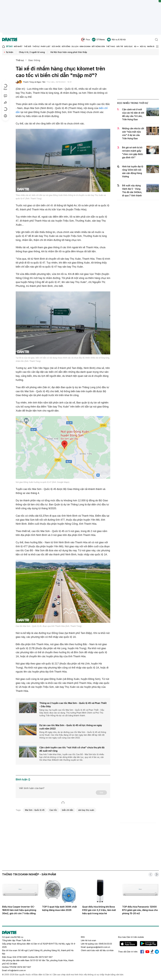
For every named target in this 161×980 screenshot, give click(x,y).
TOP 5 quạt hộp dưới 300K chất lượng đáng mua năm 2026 (60, 908)
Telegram (157, 952)
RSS (83, 937)
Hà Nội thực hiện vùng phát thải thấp (69, 52)
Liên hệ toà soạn (88, 940)
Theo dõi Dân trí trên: (128, 952)
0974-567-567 (24, 967)
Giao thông (34, 60)
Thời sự (20, 60)
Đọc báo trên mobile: (131, 937)
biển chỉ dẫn (68, 810)
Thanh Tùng (28, 82)
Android (149, 944)
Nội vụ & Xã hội (116, 40)
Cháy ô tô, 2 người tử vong (32, 52)
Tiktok (152, 952)
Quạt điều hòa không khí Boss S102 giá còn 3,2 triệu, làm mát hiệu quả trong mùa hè (99, 910)
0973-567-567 (46, 957)
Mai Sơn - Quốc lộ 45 (35, 810)
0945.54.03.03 (105, 944)
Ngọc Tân (41, 82)
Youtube (147, 952)
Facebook (142, 952)
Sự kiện (10, 52)
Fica (85, 40)
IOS (128, 944)
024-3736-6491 (20, 957)
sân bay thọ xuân (86, 810)
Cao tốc (53, 810)
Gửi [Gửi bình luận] (101, 793)
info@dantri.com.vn (17, 970)
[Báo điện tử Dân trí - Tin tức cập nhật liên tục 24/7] (10, 40)
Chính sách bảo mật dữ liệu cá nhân (97, 950)
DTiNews (98, 40)
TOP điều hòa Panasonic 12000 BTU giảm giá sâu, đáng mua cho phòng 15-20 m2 (140, 910)
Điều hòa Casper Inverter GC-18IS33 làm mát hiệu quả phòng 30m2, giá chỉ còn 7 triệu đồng (19, 910)
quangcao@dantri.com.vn (98, 947)
